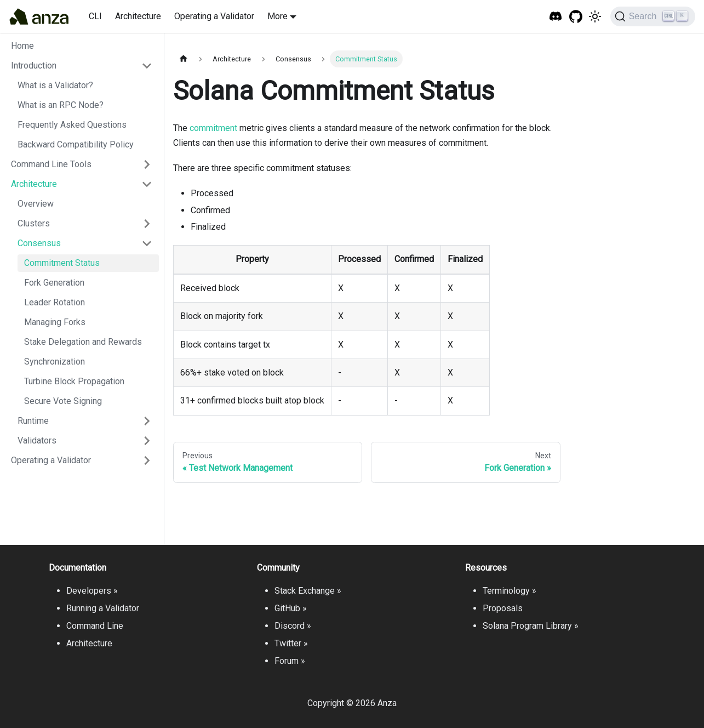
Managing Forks (55, 322)
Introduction (34, 66)
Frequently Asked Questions (72, 125)
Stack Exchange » (308, 591)
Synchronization (55, 362)
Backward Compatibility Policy (76, 144)
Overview (36, 204)
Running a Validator (103, 608)
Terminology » (510, 591)
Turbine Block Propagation (74, 381)
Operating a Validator (214, 16)
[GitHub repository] (576, 17)
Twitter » (291, 643)
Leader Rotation (55, 302)
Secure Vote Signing (63, 401)
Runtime (33, 421)
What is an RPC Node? (61, 105)
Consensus (39, 243)
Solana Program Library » (531, 626)
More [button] (277, 16)
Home (22, 46)
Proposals (503, 608)
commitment (213, 128)
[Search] (653, 16)
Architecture (138, 16)
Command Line (95, 626)
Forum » (290, 661)
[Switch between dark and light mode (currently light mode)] (595, 16)
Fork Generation (54, 283)
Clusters (34, 223)
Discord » (293, 626)
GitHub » (291, 608)
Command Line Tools (51, 164)
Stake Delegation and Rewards (83, 342)
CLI (95, 16)
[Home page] (184, 59)
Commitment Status (62, 263)
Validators (37, 440)
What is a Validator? (55, 85)
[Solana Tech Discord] (556, 17)
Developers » (92, 591)
